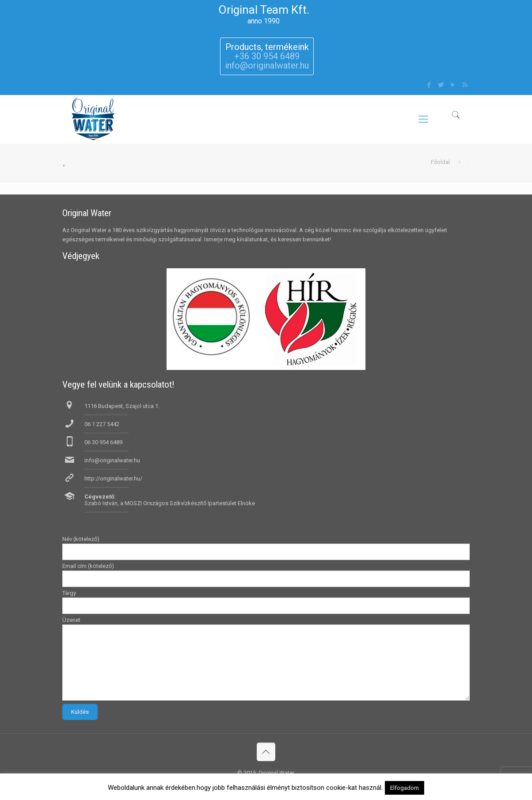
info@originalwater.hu (112, 460)
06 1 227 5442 (102, 424)
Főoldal (440, 162)
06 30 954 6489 (103, 442)
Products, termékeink (267, 47)
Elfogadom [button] (405, 788)
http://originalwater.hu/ (113, 478)
